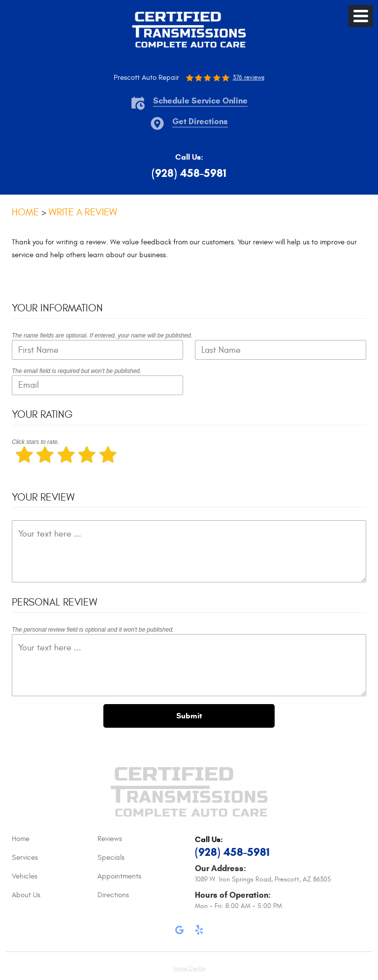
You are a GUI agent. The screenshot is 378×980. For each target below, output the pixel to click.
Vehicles (25, 876)
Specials (111, 858)
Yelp (199, 932)
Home (25, 212)
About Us (26, 895)
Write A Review (83, 212)
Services (25, 858)
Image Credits (189, 968)
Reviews (110, 839)
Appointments (119, 876)
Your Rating (42, 415)
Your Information (57, 308)
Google (179, 932)
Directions (113, 895)
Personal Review (54, 602)
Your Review (43, 497)
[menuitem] (55, 839)
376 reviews (249, 78)
